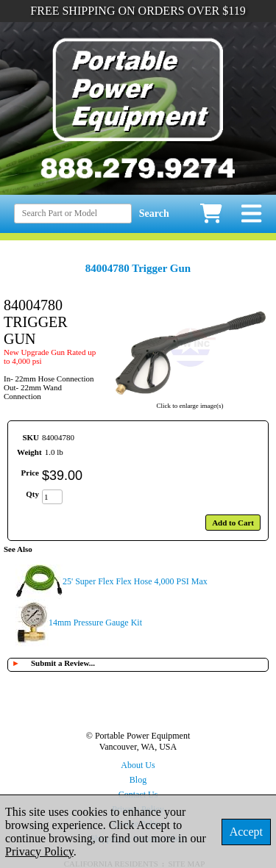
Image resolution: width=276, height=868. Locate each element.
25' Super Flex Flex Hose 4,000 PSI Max (135, 581)
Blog (138, 780)
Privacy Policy (39, 851)
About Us (138, 765)
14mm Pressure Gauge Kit (95, 623)
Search (154, 214)
